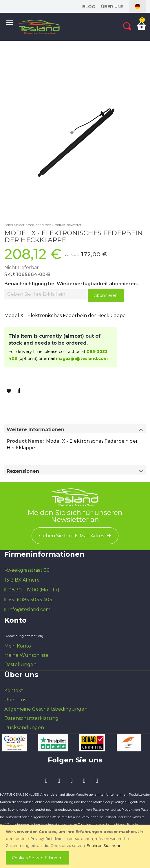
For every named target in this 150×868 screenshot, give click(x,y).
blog (89, 7)
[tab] (75, 428)
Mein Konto (18, 646)
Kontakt (14, 690)
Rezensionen (23, 471)
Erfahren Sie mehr (104, 845)
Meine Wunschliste (26, 655)
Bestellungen (20, 664)
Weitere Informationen (35, 430)
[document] (76, 846)
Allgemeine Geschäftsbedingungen (46, 709)
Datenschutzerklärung (31, 718)
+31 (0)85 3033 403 (30, 600)
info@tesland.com (29, 609)
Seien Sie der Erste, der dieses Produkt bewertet (43, 225)
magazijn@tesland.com (82, 358)
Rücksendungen (24, 728)
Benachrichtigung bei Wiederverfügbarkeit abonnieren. (71, 284)
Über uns (112, 7)
